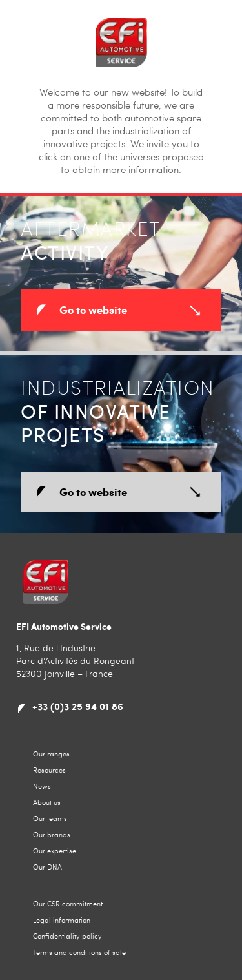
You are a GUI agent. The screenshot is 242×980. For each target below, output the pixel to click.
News (42, 786)
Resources (49, 770)
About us (47, 802)
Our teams (50, 818)
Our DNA (47, 867)
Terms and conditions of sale (79, 952)
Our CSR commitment (68, 903)
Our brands (52, 834)
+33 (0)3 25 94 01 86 (78, 706)
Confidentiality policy (67, 936)
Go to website (93, 309)
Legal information (62, 920)
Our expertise (55, 850)
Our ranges (51, 754)
